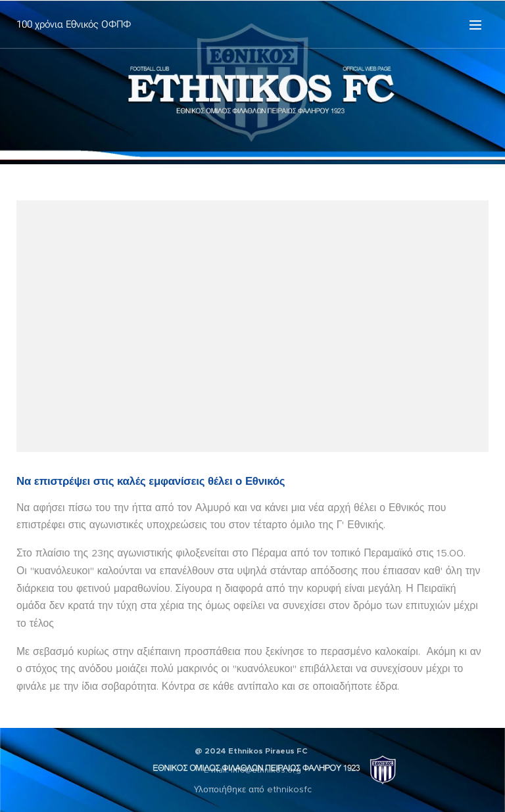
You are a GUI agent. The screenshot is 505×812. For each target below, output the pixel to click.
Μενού (475, 25)
